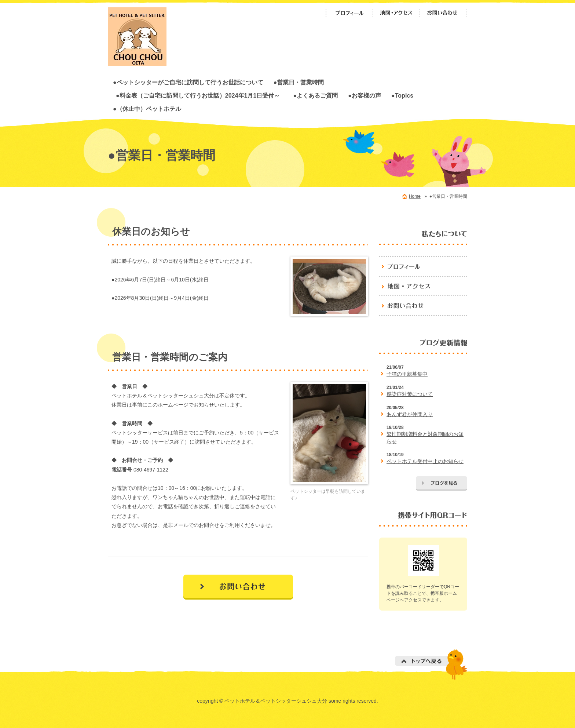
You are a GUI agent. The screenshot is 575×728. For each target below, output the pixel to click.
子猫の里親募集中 (407, 374)
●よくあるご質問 (315, 95)
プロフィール (349, 13)
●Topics (402, 95)
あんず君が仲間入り (410, 414)
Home (415, 196)
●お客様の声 (365, 95)
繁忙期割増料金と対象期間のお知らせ (425, 438)
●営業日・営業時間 (299, 82)
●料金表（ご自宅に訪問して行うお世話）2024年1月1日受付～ (201, 95)
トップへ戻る (431, 664)
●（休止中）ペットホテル (147, 109)
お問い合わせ (443, 13)
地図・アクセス (396, 13)
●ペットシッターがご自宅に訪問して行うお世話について (188, 82)
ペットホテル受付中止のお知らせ (425, 461)
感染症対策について (410, 394)
